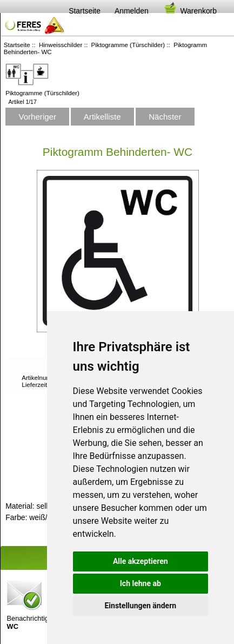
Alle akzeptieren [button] (141, 561)
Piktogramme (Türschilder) (128, 45)
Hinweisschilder (61, 45)
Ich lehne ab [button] (141, 583)
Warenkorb (190, 11)
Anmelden (132, 11)
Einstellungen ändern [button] (140, 606)
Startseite (85, 11)
